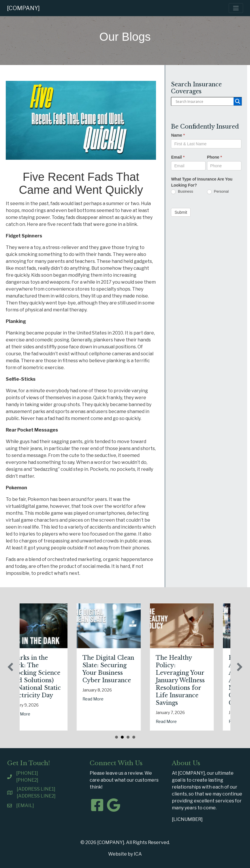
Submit (181, 212)
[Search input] (204, 101)
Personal (218, 192)
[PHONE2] (27, 780)
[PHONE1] (27, 773)
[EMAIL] (25, 805)
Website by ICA (125, 854)
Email (178, 157)
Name (178, 135)
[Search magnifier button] (238, 101)
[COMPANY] (23, 8)
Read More (22, 714)
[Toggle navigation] (236, 8)
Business (182, 192)
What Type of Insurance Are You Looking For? (202, 182)
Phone (215, 157)
